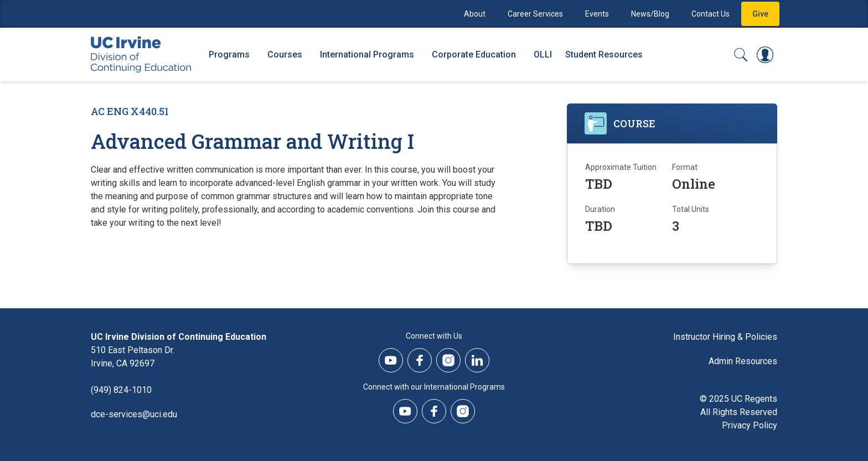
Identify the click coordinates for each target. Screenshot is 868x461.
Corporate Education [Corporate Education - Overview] (474, 55)
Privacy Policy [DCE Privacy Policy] (750, 425)
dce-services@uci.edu (134, 414)
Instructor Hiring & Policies (725, 337)
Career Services (535, 14)
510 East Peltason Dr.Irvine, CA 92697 (133, 357)
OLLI (543, 55)
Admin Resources (743, 361)
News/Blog (650, 14)
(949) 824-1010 (121, 390)
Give (760, 14)
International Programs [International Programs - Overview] (367, 55)
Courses (285, 55)
